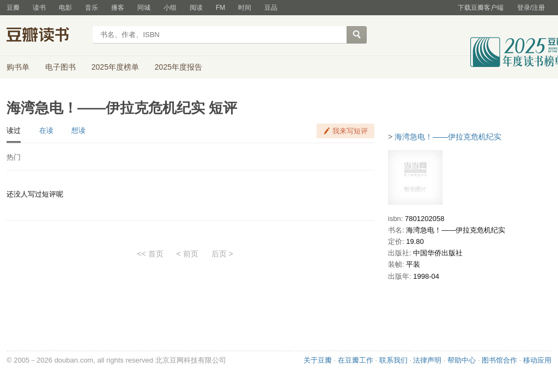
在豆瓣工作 (356, 360)
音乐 (92, 8)
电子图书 (60, 67)
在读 (46, 130)
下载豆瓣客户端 (481, 8)
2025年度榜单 (115, 67)
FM (220, 8)
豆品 (271, 8)
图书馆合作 (499, 360)
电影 (65, 8)
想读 (78, 130)
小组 (170, 8)
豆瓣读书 (46, 36)
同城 (144, 8)
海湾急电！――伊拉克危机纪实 (448, 137)
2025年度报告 (178, 67)
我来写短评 (350, 131)
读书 (39, 8)
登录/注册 (531, 8)
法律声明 (427, 360)
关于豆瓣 (318, 360)
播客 (118, 8)
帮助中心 (462, 360)
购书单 (18, 67)
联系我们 (393, 360)
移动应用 (537, 360)
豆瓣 (13, 8)
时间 (245, 8)
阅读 (196, 8)
